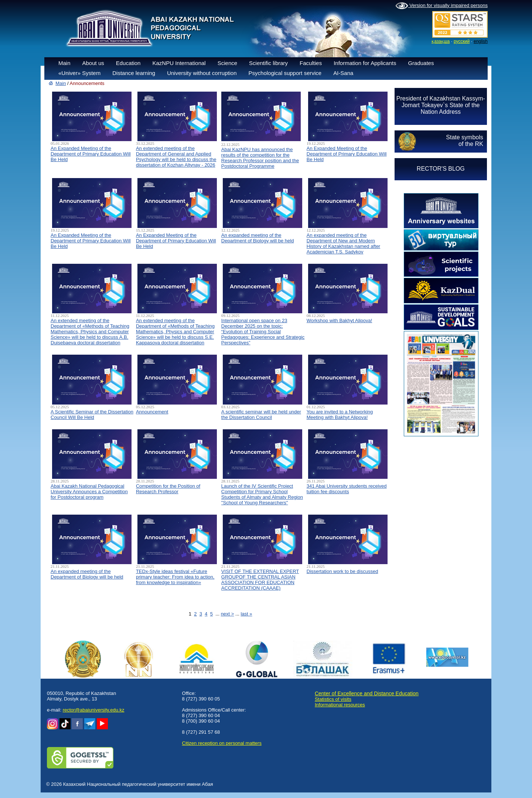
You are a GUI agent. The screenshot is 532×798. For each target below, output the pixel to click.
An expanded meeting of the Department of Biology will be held (258, 238)
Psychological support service (285, 73)
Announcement (152, 412)
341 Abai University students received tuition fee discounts (347, 489)
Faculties (311, 63)
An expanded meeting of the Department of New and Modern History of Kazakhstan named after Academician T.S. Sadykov (343, 243)
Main (64, 63)
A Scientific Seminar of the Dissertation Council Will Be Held (92, 415)
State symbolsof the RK (464, 141)
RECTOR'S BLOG (441, 169)
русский (462, 41)
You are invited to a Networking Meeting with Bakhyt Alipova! (340, 415)
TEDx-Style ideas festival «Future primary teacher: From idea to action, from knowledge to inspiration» (175, 577)
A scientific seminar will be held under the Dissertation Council (261, 415)
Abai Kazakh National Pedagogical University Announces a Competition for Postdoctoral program (89, 492)
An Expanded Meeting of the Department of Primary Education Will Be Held (91, 154)
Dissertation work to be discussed (342, 571)
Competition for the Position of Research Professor (168, 489)
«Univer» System (79, 73)
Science (227, 63)
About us (93, 63)
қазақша (441, 41)
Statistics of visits (333, 699)
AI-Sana (343, 73)
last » (246, 614)
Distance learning (134, 73)
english (481, 41)
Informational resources (340, 705)
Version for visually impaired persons (441, 6)
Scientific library (268, 63)
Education (128, 63)
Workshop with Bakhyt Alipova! (340, 320)
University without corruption (202, 73)
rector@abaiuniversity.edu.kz (94, 710)
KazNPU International (179, 63)
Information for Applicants (365, 63)
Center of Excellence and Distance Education (367, 693)
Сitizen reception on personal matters (222, 743)
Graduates (421, 63)
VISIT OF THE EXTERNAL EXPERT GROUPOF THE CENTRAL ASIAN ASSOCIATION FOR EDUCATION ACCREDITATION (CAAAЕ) (260, 580)
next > (228, 614)
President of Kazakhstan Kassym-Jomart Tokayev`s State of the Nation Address (441, 105)
